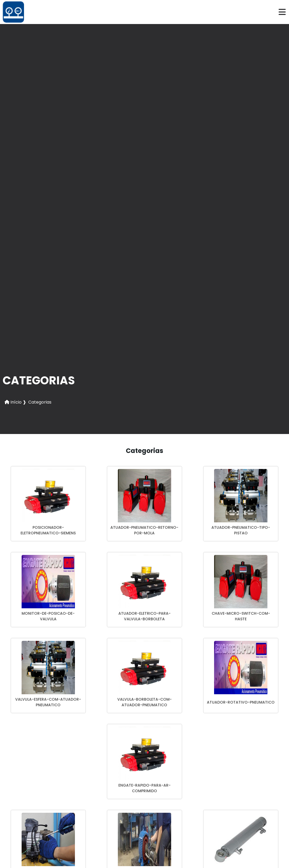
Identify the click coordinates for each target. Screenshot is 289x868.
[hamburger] (282, 12)
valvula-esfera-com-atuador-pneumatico (48, 702)
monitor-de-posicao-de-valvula (48, 616)
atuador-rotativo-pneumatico (241, 702)
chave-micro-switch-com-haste (241, 616)
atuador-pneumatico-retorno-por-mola (144, 530)
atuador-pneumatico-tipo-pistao (241, 530)
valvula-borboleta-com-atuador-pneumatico (144, 702)
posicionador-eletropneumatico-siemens (48, 530)
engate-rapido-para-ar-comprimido (144, 788)
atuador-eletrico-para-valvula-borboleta (144, 616)
